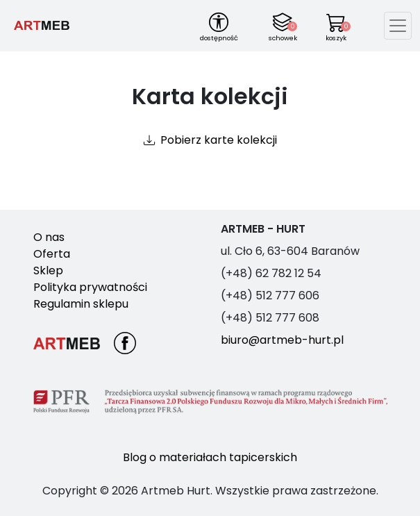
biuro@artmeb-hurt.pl (282, 340)
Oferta (52, 254)
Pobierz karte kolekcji (219, 140)
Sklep (48, 271)
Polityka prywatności (90, 287)
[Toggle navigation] (398, 26)
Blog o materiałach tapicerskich (210, 457)
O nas (49, 237)
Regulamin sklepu (81, 304)
